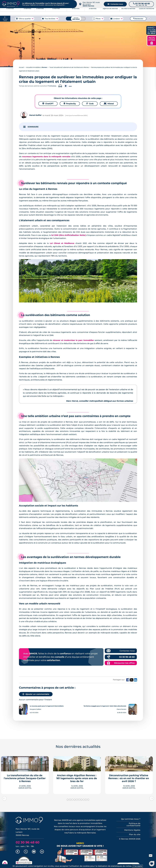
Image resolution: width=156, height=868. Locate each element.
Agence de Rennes (110, 12)
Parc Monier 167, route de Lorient (91, 4)
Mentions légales (132, 830)
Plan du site (135, 834)
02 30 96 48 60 (127, 657)
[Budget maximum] (76, 19)
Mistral (109, 104)
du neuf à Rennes (128, 12)
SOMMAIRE (33, 127)
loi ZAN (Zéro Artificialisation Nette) (69, 235)
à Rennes (27, 12)
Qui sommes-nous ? (131, 819)
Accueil (21, 67)
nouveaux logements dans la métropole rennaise (46, 157)
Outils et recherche (147, 12)
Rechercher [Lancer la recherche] (138, 19)
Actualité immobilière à (37, 67)
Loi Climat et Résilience (62, 243)
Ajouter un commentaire (36, 694)
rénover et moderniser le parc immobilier (73, 340)
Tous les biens (50, 19)
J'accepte (138, 866)
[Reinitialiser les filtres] (149, 19)
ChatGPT (48, 104)
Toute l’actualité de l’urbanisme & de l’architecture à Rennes (69, 67)
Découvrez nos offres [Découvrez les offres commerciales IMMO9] (124, 663)
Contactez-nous (115, 4)
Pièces (98, 19)
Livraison (116, 19)
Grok (90, 104)
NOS (152, 40)
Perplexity (70, 104)
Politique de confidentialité (133, 824)
